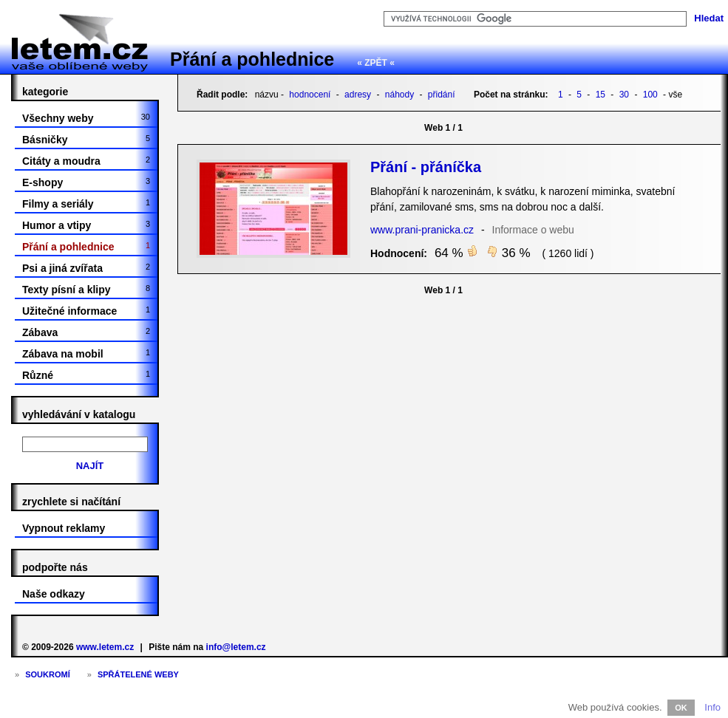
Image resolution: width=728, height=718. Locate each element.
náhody (399, 95)
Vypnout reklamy (64, 528)
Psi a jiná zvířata (86, 268)
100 (650, 95)
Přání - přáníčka (426, 167)
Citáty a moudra (86, 161)
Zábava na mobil (86, 354)
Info (712, 707)
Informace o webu (533, 230)
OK (681, 708)
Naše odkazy (54, 594)
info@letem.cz (236, 647)
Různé (86, 375)
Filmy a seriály (86, 204)
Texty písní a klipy (86, 290)
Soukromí (48, 674)
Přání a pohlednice (252, 59)
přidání (442, 95)
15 (601, 95)
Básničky (86, 140)
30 (624, 95)
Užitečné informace (86, 311)
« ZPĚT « (376, 63)
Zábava (86, 332)
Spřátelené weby (138, 674)
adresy (358, 95)
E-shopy (86, 182)
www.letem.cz (105, 647)
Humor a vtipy (86, 225)
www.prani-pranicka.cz (422, 230)
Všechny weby (86, 118)
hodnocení (310, 95)
